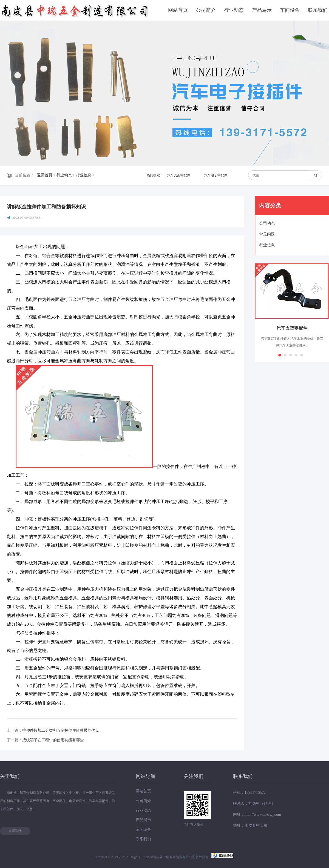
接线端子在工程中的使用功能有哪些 (53, 740)
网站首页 (178, 10)
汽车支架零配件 (179, 175)
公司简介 (206, 10)
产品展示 (262, 10)
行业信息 (84, 175)
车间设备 (290, 10)
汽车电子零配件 (216, 175)
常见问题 (267, 234)
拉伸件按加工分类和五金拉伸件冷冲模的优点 (61, 730)
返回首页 (45, 175)
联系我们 (318, 10)
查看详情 (15, 831)
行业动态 (234, 10)
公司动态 (267, 223)
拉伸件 (29, 247)
